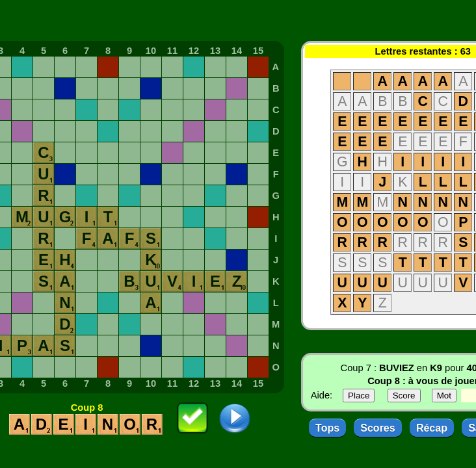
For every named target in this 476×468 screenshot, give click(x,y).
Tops (327, 428)
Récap (432, 428)
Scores (377, 428)
